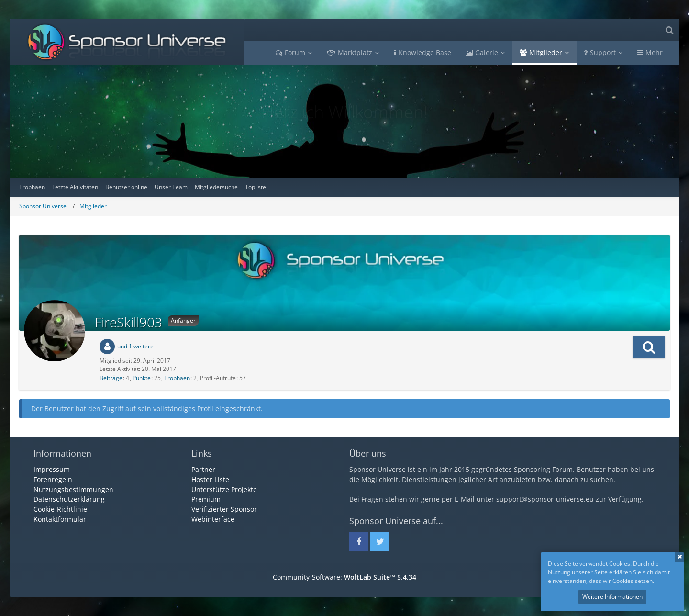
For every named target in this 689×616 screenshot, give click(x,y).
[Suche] (669, 30)
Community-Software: (344, 577)
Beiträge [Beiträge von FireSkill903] (111, 378)
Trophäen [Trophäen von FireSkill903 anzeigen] (177, 378)
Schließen (679, 557)
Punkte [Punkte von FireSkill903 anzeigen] (142, 378)
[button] (649, 347)
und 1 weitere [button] (135, 346)
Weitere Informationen (612, 597)
